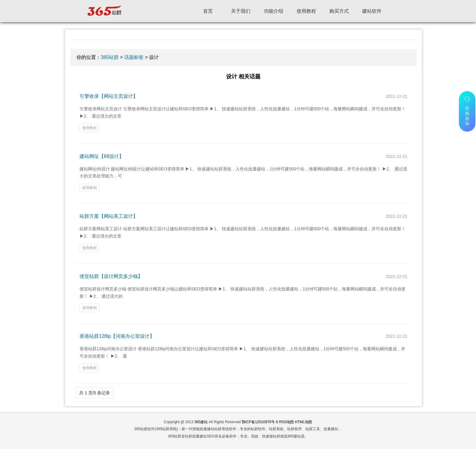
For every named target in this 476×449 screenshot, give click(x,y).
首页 (208, 11)
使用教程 (306, 11)
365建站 (201, 422)
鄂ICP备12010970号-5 (260, 422)
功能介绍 (274, 11)
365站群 (110, 57)
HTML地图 (304, 422)
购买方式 (339, 11)
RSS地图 (287, 422)
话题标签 (134, 57)
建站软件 (372, 11)
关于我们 (241, 11)
